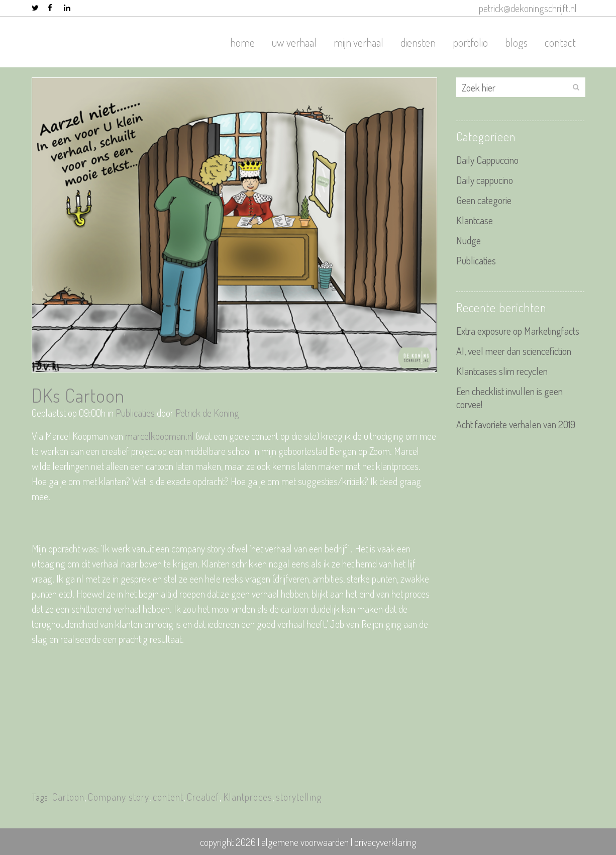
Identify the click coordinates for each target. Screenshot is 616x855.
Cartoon (68, 797)
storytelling (299, 797)
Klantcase (475, 220)
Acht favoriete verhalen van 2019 (516, 424)
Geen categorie (484, 200)
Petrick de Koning (207, 413)
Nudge (469, 240)
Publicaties (135, 413)
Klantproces (248, 797)
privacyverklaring (385, 842)
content (168, 797)
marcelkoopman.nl (160, 436)
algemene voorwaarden (305, 842)
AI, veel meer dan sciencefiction (514, 351)
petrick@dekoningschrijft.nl (528, 8)
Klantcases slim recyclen (502, 371)
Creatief (203, 797)
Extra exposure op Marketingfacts (518, 331)
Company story (119, 797)
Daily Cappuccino (487, 160)
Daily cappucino (485, 180)
